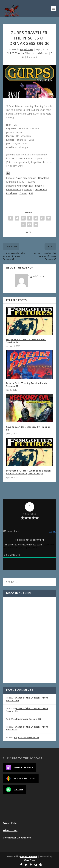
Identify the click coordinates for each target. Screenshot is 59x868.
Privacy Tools (10, 830)
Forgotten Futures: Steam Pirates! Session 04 (26, 341)
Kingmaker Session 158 (27, 737)
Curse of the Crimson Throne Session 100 (27, 699)
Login (52, 531)
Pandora (28, 189)
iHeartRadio (41, 189)
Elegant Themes (29, 856)
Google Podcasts (21, 779)
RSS (31, 193)
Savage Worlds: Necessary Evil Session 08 (28, 428)
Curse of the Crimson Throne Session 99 (27, 710)
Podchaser (12, 193)
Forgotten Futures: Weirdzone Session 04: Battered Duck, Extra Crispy (28, 472)
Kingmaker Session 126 (29, 719)
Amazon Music (14, 189)
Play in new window (26, 178)
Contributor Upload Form (17, 838)
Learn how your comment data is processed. (29, 546)
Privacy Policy (10, 823)
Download (43, 178)
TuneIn (23, 193)
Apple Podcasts (25, 186)
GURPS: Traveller (15, 53)
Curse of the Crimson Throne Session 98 (27, 728)
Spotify (39, 186)
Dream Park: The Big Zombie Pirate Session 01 (27, 385)
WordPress (29, 860)
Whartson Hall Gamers (37, 53)
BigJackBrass (27, 49)
